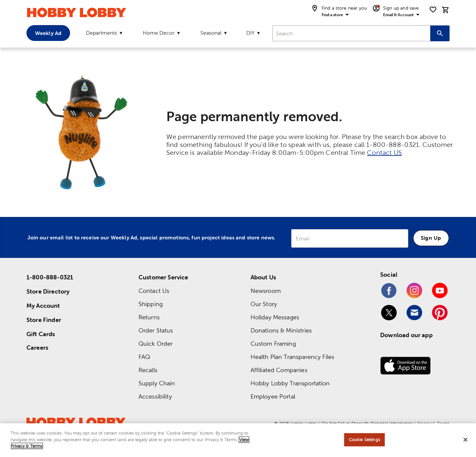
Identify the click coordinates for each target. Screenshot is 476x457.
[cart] (446, 10)
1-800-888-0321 (50, 277)
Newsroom (266, 291)
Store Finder (44, 320)
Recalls (148, 370)
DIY (250, 33)
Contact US (384, 153)
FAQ (144, 357)
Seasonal (211, 33)
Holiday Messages (275, 317)
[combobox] (351, 33)
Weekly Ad (48, 33)
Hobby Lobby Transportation (290, 383)
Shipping (151, 304)
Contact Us (154, 291)
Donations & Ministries (281, 330)
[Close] (465, 440)
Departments (101, 33)
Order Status (156, 330)
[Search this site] (440, 33)
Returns (149, 317)
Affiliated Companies (279, 370)
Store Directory (48, 291)
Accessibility (155, 396)
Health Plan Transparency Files (293, 357)
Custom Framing (273, 344)
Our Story (264, 304)
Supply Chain (157, 383)
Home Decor (159, 33)
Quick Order (156, 344)
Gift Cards (41, 334)
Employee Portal (273, 396)
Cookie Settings (364, 440)
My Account (43, 306)
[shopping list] (433, 10)
